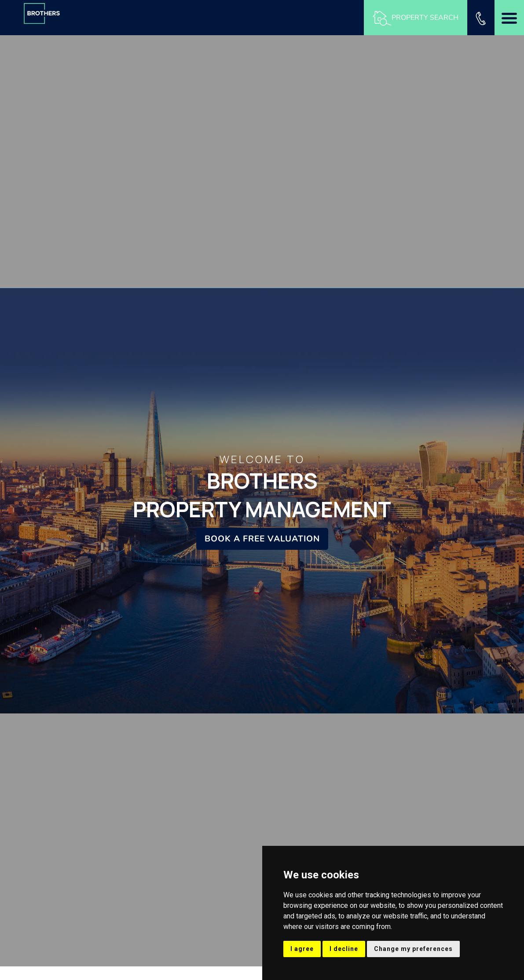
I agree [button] (302, 949)
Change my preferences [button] (413, 949)
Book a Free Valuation (262, 539)
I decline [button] (344, 949)
